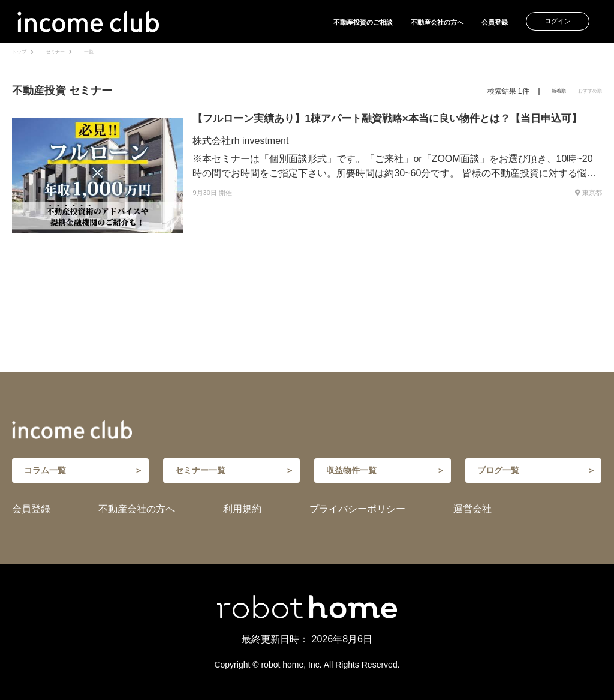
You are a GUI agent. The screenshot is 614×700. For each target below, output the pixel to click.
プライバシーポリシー (357, 509)
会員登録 (495, 22)
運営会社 (472, 509)
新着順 (559, 91)
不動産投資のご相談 (363, 22)
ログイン (558, 21)
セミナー (55, 52)
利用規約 (242, 509)
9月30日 (204, 193)
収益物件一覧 (351, 470)
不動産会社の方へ (437, 22)
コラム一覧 (45, 470)
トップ (19, 52)
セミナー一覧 (200, 470)
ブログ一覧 (498, 470)
